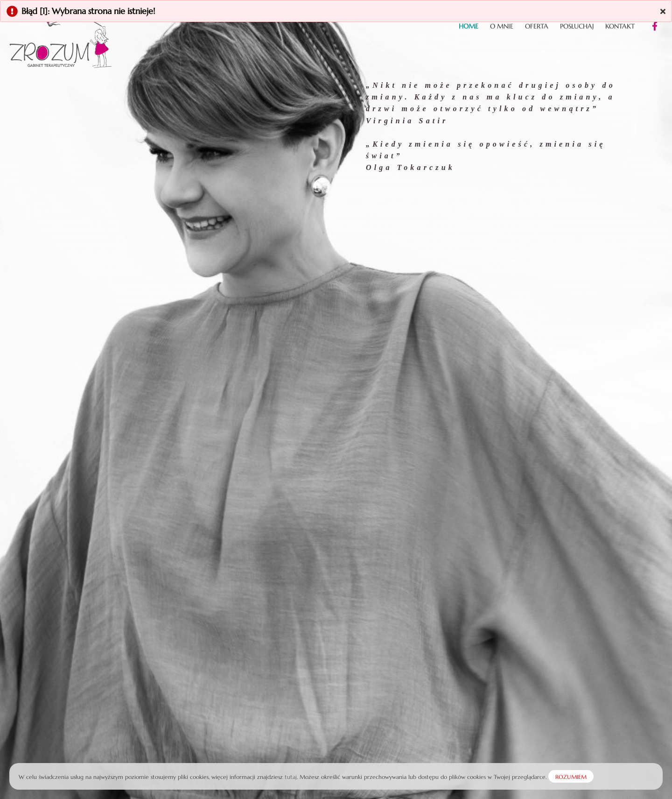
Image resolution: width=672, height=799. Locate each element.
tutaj (291, 777)
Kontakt (620, 26)
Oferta (537, 26)
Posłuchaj (577, 26)
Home (469, 26)
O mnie (502, 26)
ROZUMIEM (571, 777)
